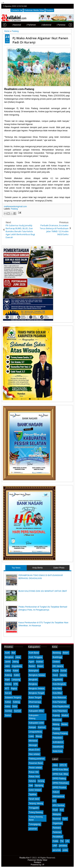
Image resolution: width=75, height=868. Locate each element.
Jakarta (63, 675)
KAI (54, 801)
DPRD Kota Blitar (60, 770)
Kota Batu (57, 689)
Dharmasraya (35, 702)
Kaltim (17, 675)
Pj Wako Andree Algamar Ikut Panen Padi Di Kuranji (40, 40)
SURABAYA (58, 742)
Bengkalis (33, 680)
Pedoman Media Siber (34, 10)
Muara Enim (34, 750)
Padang (14, 209)
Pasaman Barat (36, 763)
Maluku (8, 684)
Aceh (7, 653)
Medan (64, 724)
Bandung (57, 653)
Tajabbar (33, 794)
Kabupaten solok (36, 723)
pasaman (33, 829)
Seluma (32, 781)
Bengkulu (9, 657)
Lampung (16, 680)
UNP (55, 846)
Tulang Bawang (36, 812)
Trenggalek (34, 808)
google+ (67, 6)
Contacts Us (17, 10)
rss (71, 6)
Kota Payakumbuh (61, 706)
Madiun (65, 715)
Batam (40, 666)
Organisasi (57, 823)
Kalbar (8, 671)
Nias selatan (34, 754)
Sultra (8, 706)
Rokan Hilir (34, 772)
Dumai (63, 671)
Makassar (57, 720)
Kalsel (16, 671)
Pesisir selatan (35, 768)
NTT (7, 689)
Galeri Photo (59, 568)
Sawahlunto (58, 747)
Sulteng (16, 702)
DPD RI (63, 765)
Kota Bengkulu (59, 684)
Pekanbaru (58, 738)
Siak (31, 785)
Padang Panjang (60, 733)
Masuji (39, 736)
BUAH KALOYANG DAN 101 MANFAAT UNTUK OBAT (43, 591)
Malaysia (57, 814)
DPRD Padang (59, 779)
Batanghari (34, 671)
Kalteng (8, 675)
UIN (67, 841)
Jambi (8, 662)
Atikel (55, 765)
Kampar (32, 727)
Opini (65, 819)
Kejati (55, 810)
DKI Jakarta (58, 666)
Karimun (42, 727)
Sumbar (8, 711)
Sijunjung (39, 785)
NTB (16, 684)
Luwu (31, 736)
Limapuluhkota (35, 732)
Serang (41, 781)
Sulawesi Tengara (13, 697)
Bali (13, 653)
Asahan (40, 662)
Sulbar (8, 702)
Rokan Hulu (34, 777)
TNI (62, 841)
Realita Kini (24, 858)
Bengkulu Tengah (37, 693)
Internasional (58, 796)
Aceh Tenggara (36, 657)
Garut (55, 675)
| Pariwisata (57, 25)
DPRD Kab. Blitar (60, 774)
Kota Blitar (57, 693)
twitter (58, 6)
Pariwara (57, 828)
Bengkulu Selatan (37, 689)
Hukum (56, 792)
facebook (62, 6)
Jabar (18, 657)
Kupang (56, 715)
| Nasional (12, 25)
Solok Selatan (35, 790)
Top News (16, 568)
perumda (57, 850)
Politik (55, 841)
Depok (56, 671)
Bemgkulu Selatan (37, 675)
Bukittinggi (57, 657)
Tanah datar (34, 799)
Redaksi (50, 10)
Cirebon (56, 662)
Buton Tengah (35, 697)
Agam (31, 662)
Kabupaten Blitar (36, 711)
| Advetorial (42, 25)
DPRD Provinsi (59, 787)
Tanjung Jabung (36, 803)
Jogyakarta (17, 666)
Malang (56, 724)
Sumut (8, 715)
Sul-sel (8, 693)
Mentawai (33, 741)
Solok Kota (58, 751)
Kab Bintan (34, 706)
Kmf (62, 810)
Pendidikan (58, 837)
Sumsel (17, 711)
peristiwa (63, 846)
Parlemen (57, 832)
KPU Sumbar (59, 805)
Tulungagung (35, 824)
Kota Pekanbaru (60, 711)
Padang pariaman (37, 759)
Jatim (7, 666)
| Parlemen (27, 25)
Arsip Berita (37, 568)
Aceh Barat (34, 653)
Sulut (15, 706)
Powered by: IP (37, 865)
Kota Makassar (59, 697)
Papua (14, 689)
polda (65, 850)
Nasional (57, 819)
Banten (32, 666)
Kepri (7, 680)
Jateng (15, 662)
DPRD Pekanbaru (61, 783)
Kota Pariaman (59, 702)
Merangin (33, 745)
